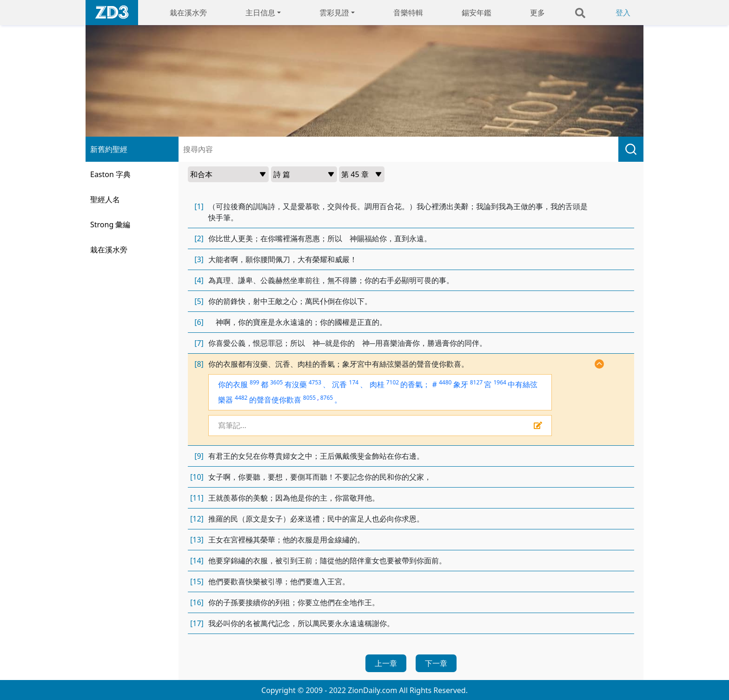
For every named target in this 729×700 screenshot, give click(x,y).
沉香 (339, 384)
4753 (315, 382)
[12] (197, 519)
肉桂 (377, 384)
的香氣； (415, 384)
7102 (393, 382)
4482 (241, 398)
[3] (199, 259)
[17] (197, 623)
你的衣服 (233, 384)
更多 (537, 13)
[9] (199, 456)
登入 (623, 13)
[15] (197, 581)
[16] (197, 602)
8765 (327, 398)
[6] (199, 322)
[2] (199, 238)
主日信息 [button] (260, 13)
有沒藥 (296, 384)
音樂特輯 (408, 13)
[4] (199, 280)
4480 (445, 382)
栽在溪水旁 (188, 13)
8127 (476, 382)
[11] (197, 498)
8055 (309, 398)
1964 (500, 382)
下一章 (436, 663)
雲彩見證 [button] (334, 13)
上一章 (386, 663)
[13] (197, 540)
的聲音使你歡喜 (275, 400)
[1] (199, 206)
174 (354, 382)
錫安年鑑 (477, 13)
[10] (197, 477)
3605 (276, 382)
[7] (199, 343)
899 (255, 382)
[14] (197, 561)
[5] (199, 301)
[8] (199, 364)
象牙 (461, 384)
